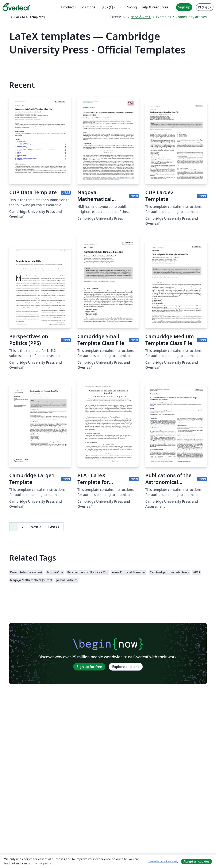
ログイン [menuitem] (205, 7)
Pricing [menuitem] (131, 7)
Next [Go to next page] (36, 527)
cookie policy (42, 863)
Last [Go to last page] (54, 527)
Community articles (191, 17)
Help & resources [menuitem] (155, 7)
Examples (163, 17)
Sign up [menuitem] (184, 7)
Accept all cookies (196, 861)
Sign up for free (89, 667)
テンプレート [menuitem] (112, 7)
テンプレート (141, 17)
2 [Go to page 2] (23, 527)
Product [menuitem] (68, 7)
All (124, 17)
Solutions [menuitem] (88, 7)
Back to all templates (27, 17)
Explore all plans (126, 667)
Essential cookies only (163, 861)
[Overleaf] (16, 7)
